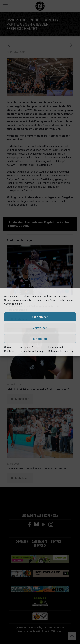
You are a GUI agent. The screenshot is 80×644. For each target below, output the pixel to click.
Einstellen (40, 339)
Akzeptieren (40, 317)
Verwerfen (40, 328)
